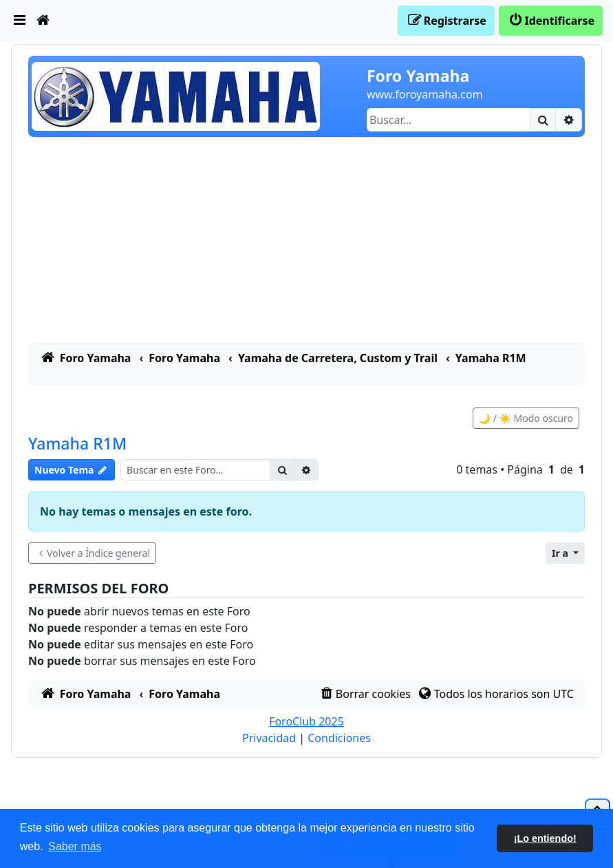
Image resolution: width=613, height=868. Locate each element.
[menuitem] (20, 21)
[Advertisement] (306, 240)
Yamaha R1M (77, 443)
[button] (565, 553)
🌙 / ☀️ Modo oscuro (526, 418)
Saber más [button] (75, 846)
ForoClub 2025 (306, 721)
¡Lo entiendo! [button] (545, 838)
